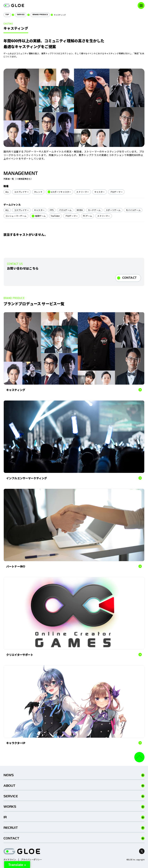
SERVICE (21, 15)
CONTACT (129, 278)
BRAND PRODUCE (40, 15)
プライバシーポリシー (32, 860)
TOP (7, 15)
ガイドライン (10, 860)
